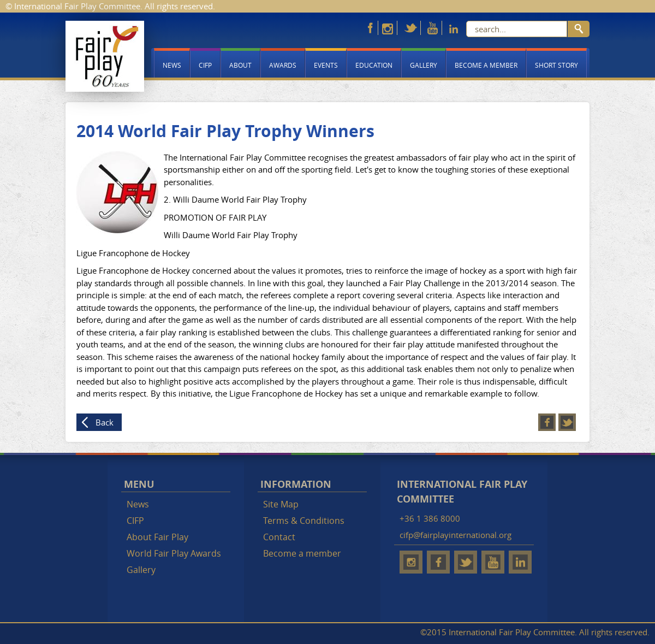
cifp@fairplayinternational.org (455, 535)
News (172, 65)
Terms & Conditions (304, 521)
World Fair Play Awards (174, 553)
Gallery (424, 65)
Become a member (486, 65)
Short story (556, 65)
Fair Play (105, 56)
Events (326, 65)
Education (374, 65)
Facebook (547, 422)
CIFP (205, 65)
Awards (283, 65)
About (240, 65)
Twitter (567, 422)
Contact (279, 537)
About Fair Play (157, 537)
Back (105, 422)
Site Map (281, 504)
